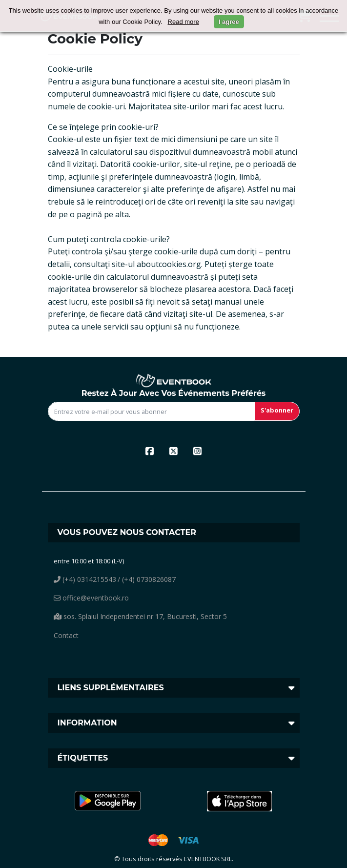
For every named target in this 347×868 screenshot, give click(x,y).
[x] (173, 451)
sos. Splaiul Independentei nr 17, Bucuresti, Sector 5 (140, 616)
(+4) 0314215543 (85, 579)
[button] (108, 801)
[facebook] (150, 451)
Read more (184, 22)
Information (87, 723)
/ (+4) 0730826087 (147, 579)
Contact (66, 635)
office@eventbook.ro (91, 598)
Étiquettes (83, 758)
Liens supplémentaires (111, 688)
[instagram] (197, 451)
